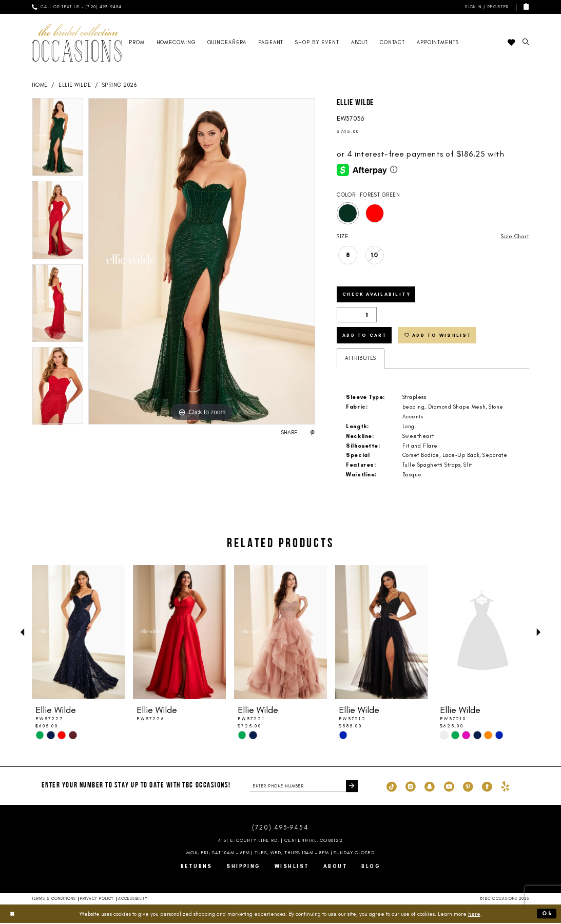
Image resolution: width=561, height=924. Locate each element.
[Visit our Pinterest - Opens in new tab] (468, 787)
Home (40, 85)
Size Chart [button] (515, 236)
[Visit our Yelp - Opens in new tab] (505, 787)
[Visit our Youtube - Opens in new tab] (449, 787)
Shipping (244, 867)
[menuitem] (77, 7)
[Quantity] (357, 315)
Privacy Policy (97, 899)
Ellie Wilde (75, 85)
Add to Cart (365, 335)
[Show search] (526, 42)
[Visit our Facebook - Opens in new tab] (487, 787)
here (474, 914)
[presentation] (79, 633)
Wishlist (292, 867)
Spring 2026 (120, 85)
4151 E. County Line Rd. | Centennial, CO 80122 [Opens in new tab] (280, 841)
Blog (371, 867)
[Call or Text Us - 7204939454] (77, 7)
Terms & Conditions (54, 899)
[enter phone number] (304, 787)
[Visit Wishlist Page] (511, 43)
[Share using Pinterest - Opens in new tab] (313, 433)
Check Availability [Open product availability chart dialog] (377, 294)
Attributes (360, 359)
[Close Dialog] (12, 914)
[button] (485, 7)
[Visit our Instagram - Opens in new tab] (411, 787)
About (335, 867)
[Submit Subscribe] (352, 787)
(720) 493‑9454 (280, 828)
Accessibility (133, 899)
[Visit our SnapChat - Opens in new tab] (430, 787)
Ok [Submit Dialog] (547, 914)
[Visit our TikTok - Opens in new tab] (392, 787)
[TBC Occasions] (77, 42)
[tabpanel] (58, 140)
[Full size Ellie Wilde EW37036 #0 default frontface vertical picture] (202, 261)
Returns (197, 867)
